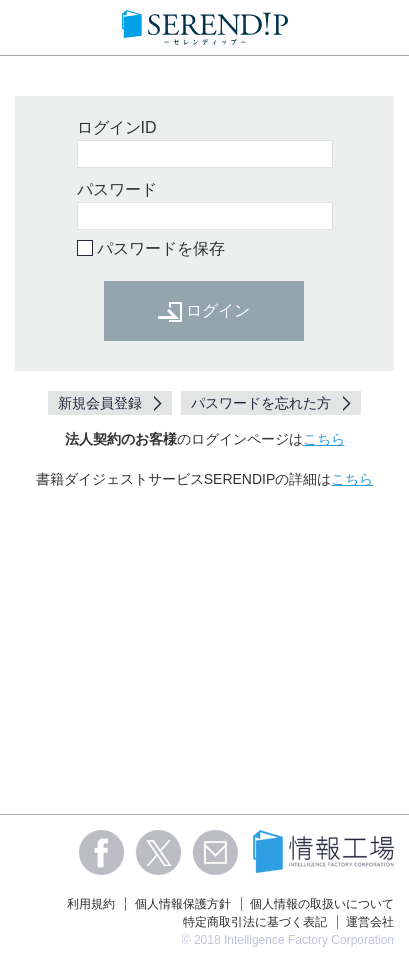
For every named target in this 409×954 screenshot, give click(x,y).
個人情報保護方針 (183, 904)
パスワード (117, 189)
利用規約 (91, 904)
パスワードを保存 (161, 248)
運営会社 (370, 922)
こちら (324, 439)
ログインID (117, 127)
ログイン (204, 312)
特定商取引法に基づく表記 (255, 922)
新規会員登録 (100, 403)
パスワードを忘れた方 (261, 403)
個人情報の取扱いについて (322, 904)
